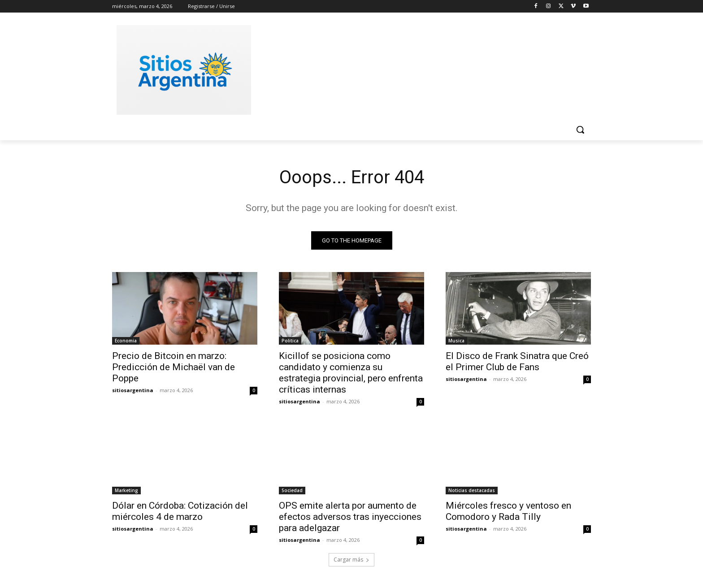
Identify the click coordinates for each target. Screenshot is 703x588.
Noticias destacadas (472, 490)
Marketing (126, 490)
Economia (126, 341)
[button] (580, 130)
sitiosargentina (133, 390)
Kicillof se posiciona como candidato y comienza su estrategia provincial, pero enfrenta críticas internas (351, 373)
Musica (456, 341)
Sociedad (292, 490)
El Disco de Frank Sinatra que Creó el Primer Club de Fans (517, 361)
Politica (290, 341)
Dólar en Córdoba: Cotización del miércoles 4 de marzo (180, 511)
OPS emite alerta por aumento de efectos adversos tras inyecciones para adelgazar (350, 517)
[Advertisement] (419, 69)
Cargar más (351, 560)
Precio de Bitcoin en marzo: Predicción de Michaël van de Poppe (174, 367)
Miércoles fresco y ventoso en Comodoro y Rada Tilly (508, 511)
